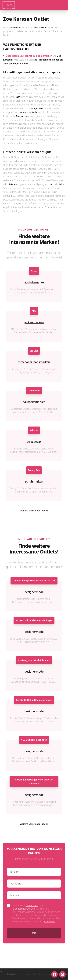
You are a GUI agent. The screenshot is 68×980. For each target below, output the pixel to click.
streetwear (25, 362)
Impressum (27, 974)
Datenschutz (32, 905)
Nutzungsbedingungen (23, 909)
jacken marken (34, 322)
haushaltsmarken (34, 282)
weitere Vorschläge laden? (34, 511)
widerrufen (49, 921)
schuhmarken (34, 481)
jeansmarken (41, 362)
